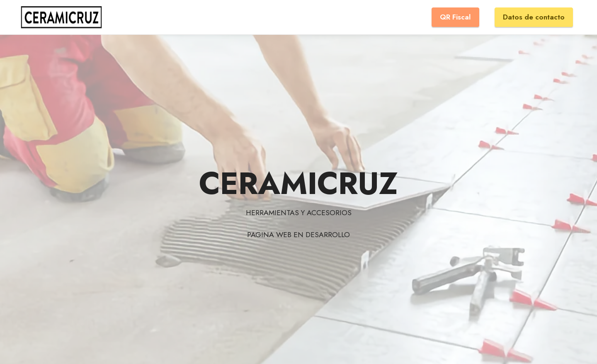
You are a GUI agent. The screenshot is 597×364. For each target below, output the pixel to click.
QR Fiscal (455, 17)
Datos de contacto (534, 17)
